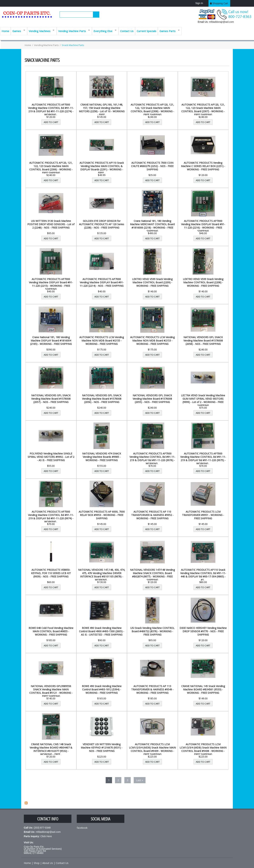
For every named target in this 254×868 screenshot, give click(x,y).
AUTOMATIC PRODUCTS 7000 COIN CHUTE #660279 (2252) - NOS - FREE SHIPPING (152, 166)
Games (18, 31)
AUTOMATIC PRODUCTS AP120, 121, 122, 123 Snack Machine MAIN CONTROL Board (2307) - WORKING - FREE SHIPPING (203, 110)
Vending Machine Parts (73, 31)
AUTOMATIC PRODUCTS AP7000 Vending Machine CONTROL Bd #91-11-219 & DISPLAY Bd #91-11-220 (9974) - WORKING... (51, 517)
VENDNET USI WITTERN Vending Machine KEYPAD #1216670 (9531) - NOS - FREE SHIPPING (102, 748)
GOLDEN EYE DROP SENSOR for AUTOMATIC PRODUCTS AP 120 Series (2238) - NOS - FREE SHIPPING (102, 224)
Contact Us (127, 31)
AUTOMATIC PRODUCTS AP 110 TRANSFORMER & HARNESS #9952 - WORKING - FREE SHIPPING (152, 515)
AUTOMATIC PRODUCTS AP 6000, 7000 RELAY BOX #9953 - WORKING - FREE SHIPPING (102, 515)
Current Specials (146, 31)
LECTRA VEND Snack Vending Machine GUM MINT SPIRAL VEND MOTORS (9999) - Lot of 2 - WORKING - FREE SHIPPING (203, 400)
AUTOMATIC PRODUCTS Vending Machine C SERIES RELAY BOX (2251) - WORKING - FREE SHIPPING (203, 166)
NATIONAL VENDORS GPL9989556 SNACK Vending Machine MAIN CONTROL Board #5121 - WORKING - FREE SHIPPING (51, 691)
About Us (48, 863)
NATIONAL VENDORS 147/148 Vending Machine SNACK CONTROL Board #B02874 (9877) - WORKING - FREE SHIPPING (152, 575)
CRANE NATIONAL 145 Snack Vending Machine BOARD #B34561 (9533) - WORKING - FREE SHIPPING (203, 689)
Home (5, 31)
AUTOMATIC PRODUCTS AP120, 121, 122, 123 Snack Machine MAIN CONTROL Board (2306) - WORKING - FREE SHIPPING (51, 168)
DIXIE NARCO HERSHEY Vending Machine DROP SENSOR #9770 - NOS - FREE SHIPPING (203, 631)
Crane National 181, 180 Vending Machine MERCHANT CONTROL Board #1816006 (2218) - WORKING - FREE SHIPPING (152, 226)
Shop (37, 863)
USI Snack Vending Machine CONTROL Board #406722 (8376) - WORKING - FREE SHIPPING (152, 631)
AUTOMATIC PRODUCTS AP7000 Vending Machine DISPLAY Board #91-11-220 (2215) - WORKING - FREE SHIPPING (51, 284)
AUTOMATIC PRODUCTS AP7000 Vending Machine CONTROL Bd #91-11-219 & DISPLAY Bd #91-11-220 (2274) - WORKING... (51, 110)
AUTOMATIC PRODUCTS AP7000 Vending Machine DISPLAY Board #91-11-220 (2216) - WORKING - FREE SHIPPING (203, 226)
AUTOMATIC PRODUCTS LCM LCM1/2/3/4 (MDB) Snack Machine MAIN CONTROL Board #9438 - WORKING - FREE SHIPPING (203, 749)
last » (140, 780)
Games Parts (169, 31)
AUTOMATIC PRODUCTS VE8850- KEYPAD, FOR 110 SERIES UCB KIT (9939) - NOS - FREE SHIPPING (51, 573)
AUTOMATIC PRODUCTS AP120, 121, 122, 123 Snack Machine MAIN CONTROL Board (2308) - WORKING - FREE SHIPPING (152, 110)
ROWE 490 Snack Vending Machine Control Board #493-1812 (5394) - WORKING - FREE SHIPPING (102, 689)
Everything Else (104, 31)
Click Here (46, 836)
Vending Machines (41, 31)
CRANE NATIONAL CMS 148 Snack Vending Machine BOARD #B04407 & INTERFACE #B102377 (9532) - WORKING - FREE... (51, 749)
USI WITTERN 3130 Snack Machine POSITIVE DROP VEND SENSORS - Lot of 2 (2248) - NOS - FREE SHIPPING (51, 224)
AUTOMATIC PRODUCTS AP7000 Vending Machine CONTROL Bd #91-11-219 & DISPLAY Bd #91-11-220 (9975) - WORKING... (203, 458)
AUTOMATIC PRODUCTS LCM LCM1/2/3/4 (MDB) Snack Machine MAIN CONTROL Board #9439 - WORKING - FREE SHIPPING (152, 749)
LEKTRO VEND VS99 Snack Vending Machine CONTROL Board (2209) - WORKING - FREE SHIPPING (152, 282)
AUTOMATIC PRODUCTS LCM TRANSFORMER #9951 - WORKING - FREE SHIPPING (203, 515)
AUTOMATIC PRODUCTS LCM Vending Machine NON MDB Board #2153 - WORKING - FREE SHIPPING (152, 341)
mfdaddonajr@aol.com (221, 22)
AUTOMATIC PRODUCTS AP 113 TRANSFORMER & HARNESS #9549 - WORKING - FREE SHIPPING (152, 689)
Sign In (199, 3)
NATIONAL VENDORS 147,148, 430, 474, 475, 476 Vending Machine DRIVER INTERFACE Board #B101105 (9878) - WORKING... (102, 575)
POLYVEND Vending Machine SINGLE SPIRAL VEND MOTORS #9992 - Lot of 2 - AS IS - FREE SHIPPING (51, 457)
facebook (82, 828)
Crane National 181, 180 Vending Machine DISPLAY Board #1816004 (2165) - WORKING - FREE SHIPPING (51, 341)
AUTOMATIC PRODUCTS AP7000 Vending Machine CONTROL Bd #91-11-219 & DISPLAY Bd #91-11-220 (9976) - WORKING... (152, 458)
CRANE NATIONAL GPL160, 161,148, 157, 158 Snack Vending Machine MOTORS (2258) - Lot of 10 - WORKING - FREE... (102, 110)
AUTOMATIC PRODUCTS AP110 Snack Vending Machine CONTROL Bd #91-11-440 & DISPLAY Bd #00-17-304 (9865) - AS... (203, 575)
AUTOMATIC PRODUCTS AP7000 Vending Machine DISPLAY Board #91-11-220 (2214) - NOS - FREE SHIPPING (102, 282)
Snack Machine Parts (73, 45)
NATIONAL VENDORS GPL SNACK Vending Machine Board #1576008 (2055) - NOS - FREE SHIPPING (152, 399)
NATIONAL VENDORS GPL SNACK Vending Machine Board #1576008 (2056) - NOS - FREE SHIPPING (102, 399)
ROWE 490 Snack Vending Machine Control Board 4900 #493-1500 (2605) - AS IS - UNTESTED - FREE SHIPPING (102, 631)
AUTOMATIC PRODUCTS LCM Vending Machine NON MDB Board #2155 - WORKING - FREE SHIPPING (102, 341)
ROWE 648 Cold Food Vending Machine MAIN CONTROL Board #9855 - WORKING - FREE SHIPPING (51, 631)
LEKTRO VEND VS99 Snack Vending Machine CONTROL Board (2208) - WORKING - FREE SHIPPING (203, 282)
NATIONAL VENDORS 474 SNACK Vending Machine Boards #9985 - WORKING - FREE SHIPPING (102, 457)
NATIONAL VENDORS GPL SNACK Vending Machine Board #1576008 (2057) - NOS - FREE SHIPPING (51, 399)
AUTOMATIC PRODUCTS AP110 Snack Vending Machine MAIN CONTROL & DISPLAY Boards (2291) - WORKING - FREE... (102, 168)
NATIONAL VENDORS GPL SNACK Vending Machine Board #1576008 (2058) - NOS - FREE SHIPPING (203, 341)
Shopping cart (220, 3)
